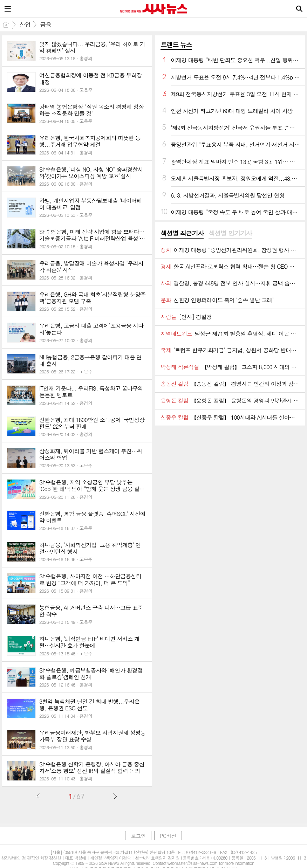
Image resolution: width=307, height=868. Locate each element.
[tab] (182, 234)
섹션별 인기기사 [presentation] (230, 233)
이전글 (39, 796)
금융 (46, 25)
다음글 (115, 796)
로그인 (138, 836)
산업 (25, 25)
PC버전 (168, 836)
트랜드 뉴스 (176, 45)
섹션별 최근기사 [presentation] (182, 233)
